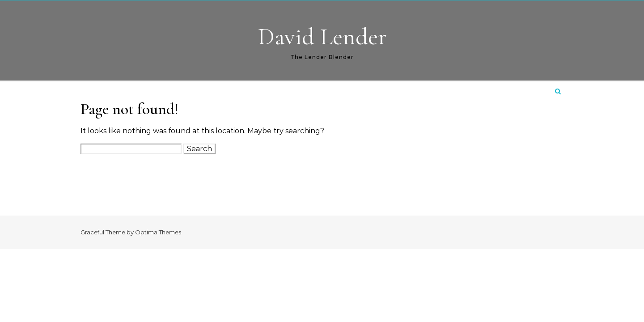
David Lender (322, 36)
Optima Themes (158, 232)
